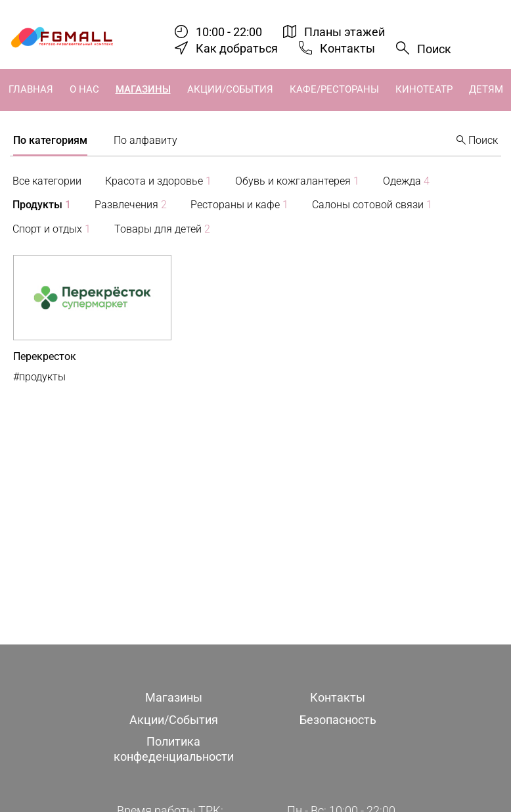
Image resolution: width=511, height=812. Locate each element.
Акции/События (230, 89)
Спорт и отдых (52, 229)
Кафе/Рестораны (334, 89)
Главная (31, 89)
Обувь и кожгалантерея (297, 181)
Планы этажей (344, 32)
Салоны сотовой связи (372, 205)
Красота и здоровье (158, 181)
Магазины (143, 89)
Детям (486, 89)
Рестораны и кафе (239, 205)
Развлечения (131, 205)
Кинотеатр (424, 89)
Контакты (347, 48)
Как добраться (237, 48)
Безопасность (338, 720)
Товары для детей (162, 229)
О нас (84, 89)
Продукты (42, 205)
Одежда (406, 181)
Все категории (47, 181)
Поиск (434, 49)
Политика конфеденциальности (174, 749)
